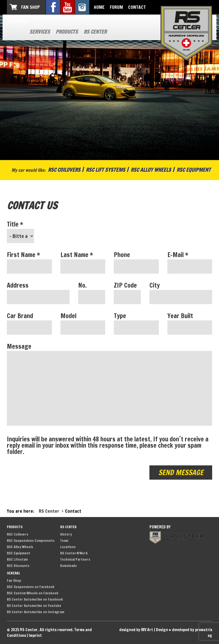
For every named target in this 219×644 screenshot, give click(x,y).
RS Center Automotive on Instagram (36, 612)
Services (40, 32)
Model (68, 316)
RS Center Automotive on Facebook (35, 599)
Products (67, 32)
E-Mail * (178, 255)
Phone (122, 255)
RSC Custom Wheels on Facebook (33, 593)
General (14, 573)
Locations (68, 547)
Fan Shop (31, 7)
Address (18, 285)
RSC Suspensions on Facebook (31, 587)
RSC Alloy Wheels (151, 170)
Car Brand (20, 316)
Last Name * (77, 255)
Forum (116, 7)
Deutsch (18, 21)
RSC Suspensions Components (31, 541)
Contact (137, 7)
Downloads (68, 566)
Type (120, 316)
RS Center (95, 32)
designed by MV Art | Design (144, 630)
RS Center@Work (74, 553)
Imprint (35, 635)
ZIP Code (125, 285)
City (155, 285)
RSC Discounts (18, 566)
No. (82, 285)
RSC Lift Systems (106, 170)
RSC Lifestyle (17, 559)
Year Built (180, 316)
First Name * (23, 255)
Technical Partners (75, 559)
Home (99, 7)
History (66, 534)
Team (64, 541)
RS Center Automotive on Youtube (34, 606)
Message (19, 346)
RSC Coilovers (64, 170)
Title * (15, 224)
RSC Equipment (194, 170)
